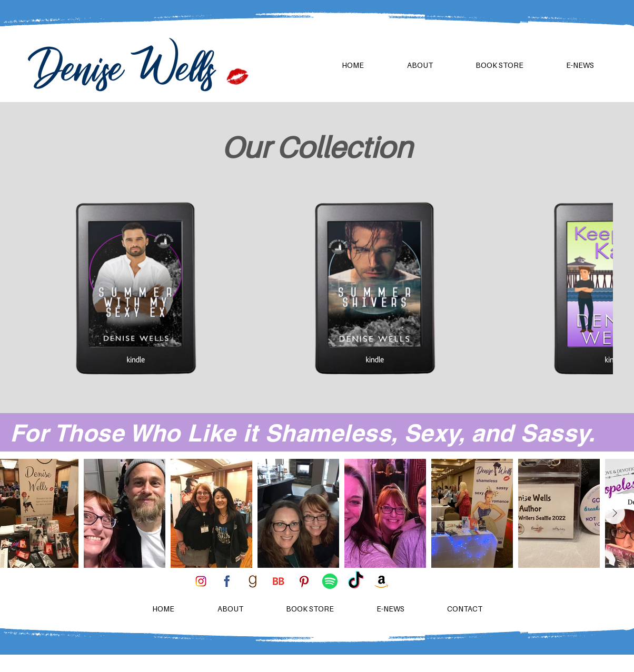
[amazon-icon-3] (382, 581)
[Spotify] (330, 581)
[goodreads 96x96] (252, 581)
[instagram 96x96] (201, 581)
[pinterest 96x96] (304, 581)
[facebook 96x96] (227, 581)
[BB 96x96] (278, 581)
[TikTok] (356, 581)
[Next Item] (615, 514)
